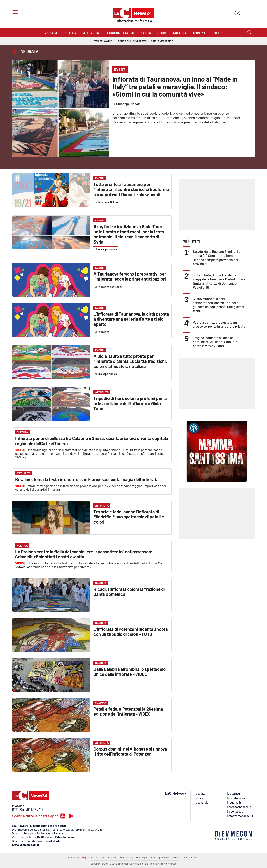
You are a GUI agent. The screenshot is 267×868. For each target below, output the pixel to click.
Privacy (112, 857)
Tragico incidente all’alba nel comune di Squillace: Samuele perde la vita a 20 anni (215, 342)
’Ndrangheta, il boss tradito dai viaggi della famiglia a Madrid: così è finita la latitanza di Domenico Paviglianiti (219, 281)
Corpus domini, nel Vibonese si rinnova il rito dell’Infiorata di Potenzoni (130, 751)
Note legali (142, 857)
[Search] (250, 33)
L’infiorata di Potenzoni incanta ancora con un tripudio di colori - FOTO (131, 632)
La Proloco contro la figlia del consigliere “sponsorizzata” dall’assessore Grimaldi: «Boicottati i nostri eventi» (84, 554)
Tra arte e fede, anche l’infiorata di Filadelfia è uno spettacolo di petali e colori (129, 517)
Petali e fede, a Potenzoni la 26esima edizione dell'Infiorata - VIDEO (128, 711)
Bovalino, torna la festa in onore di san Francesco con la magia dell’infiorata (87, 479)
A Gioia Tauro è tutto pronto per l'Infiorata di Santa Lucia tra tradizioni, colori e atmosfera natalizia (130, 361)
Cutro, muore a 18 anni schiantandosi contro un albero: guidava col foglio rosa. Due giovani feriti (218, 305)
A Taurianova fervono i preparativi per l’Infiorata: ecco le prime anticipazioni (130, 276)
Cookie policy (126, 857)
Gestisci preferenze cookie (164, 857)
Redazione (73, 857)
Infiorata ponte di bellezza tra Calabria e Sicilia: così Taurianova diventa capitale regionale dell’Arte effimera (92, 441)
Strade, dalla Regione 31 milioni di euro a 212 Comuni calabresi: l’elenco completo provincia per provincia (217, 258)
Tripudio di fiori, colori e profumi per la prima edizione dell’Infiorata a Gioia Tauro (130, 403)
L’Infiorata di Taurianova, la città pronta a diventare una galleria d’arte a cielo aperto (131, 319)
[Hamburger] (14, 12)
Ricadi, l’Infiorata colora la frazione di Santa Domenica (129, 591)
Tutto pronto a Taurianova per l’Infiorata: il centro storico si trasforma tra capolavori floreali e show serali (131, 189)
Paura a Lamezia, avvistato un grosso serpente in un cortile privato (219, 324)
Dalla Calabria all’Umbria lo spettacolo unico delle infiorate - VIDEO (129, 672)
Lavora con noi (189, 857)
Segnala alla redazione (93, 857)
